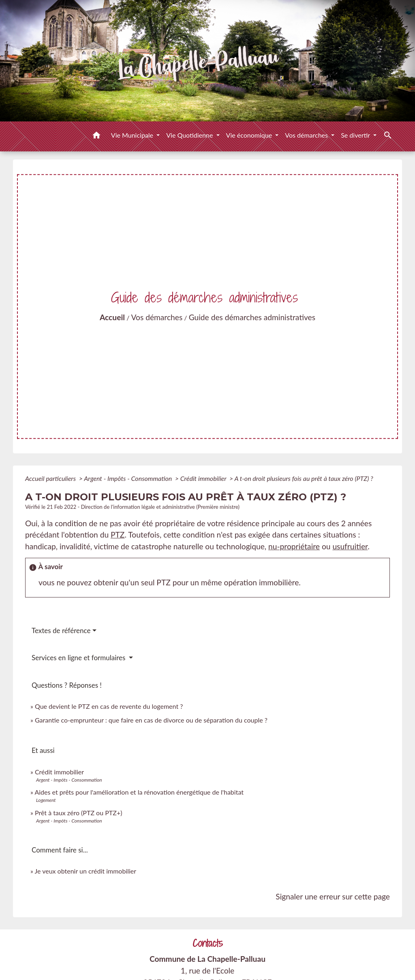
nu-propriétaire (294, 546)
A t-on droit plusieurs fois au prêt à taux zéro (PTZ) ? (304, 478)
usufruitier (350, 546)
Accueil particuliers (51, 478)
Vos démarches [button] (307, 135)
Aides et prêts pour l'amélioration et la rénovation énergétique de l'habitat (139, 792)
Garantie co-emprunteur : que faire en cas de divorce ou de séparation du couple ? (151, 720)
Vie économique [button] (250, 135)
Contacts (208, 943)
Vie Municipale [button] (133, 135)
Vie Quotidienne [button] (190, 135)
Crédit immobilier (204, 478)
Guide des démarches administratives (252, 317)
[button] (96, 136)
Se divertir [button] (356, 135)
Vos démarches (157, 317)
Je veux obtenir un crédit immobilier (86, 871)
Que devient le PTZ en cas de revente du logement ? (109, 706)
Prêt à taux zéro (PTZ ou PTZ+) (78, 813)
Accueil (112, 317)
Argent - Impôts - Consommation (129, 478)
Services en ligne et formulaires (79, 658)
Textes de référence (61, 630)
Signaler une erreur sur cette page (333, 896)
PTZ (118, 535)
